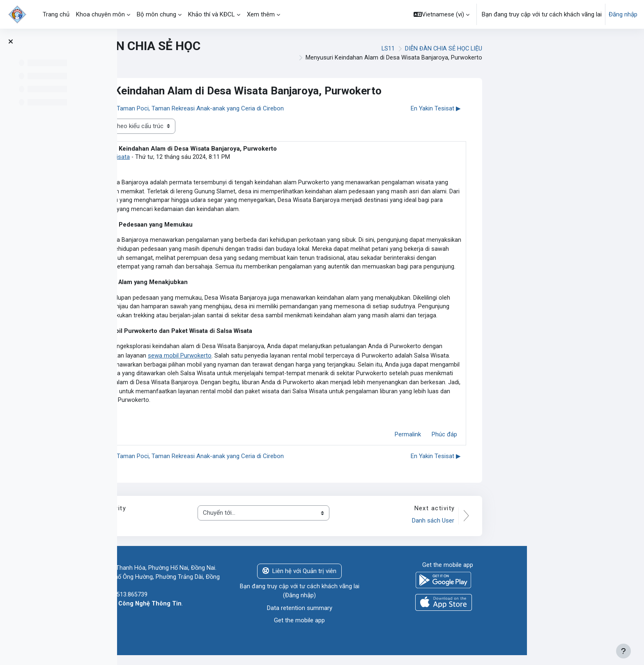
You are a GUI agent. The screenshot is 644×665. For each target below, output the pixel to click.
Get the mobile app (416, 628)
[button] (442, 14)
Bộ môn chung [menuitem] (156, 14)
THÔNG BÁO (207, 528)
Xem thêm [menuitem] (261, 14)
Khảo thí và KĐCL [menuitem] (212, 14)
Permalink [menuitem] (525, 442)
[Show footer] (623, 651)
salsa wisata (231, 157)
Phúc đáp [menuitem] (561, 442)
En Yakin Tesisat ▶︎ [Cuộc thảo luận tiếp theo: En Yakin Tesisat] (553, 108)
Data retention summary (417, 616)
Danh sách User (550, 528)
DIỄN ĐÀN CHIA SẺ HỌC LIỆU (559, 49)
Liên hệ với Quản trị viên (416, 579)
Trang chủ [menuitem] (56, 14)
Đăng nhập (623, 14)
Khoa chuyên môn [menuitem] (100, 14)
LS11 (503, 49)
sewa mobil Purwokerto (297, 361)
